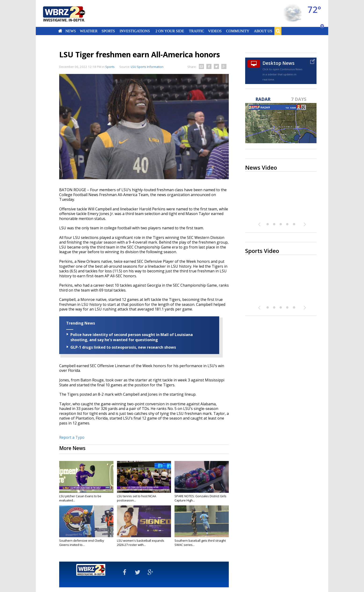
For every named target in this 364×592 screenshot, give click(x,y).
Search (278, 31)
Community (238, 31)
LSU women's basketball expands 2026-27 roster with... (141, 543)
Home (60, 31)
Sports (108, 31)
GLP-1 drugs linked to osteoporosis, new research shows (123, 347)
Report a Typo (72, 437)
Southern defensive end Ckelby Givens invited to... (82, 543)
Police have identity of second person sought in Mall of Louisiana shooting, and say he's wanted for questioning (132, 337)
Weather (89, 31)
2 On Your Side (170, 31)
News (71, 31)
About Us (263, 31)
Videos (215, 31)
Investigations (135, 31)
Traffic (196, 31)
